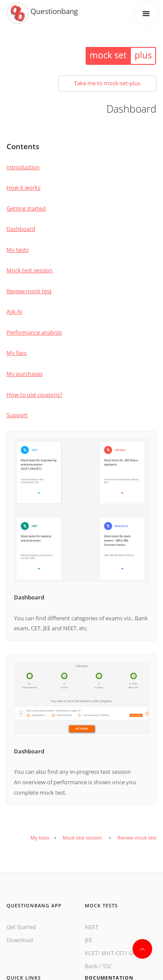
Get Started (21, 927)
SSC (107, 966)
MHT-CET (113, 953)
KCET (91, 953)
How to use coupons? (35, 395)
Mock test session (30, 270)
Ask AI (14, 311)
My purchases (25, 374)
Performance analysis (34, 332)
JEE (88, 940)
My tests (18, 250)
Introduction (23, 167)
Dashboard (21, 229)
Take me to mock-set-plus (107, 83)
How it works (23, 187)
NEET (91, 927)
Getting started (26, 208)
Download (20, 940)
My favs (17, 353)
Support (17, 415)
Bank (91, 966)
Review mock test (29, 291)
